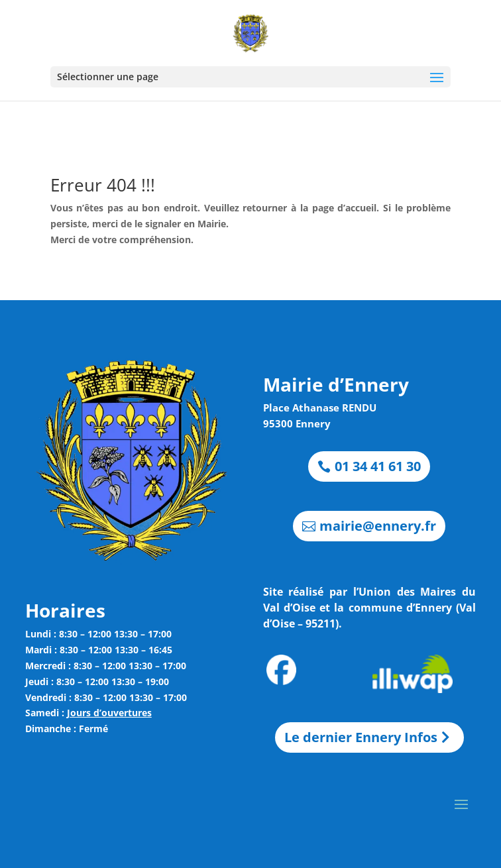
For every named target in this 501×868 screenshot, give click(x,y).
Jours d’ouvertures (109, 713)
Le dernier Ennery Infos (361, 737)
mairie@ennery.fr (378, 526)
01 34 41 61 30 (378, 466)
